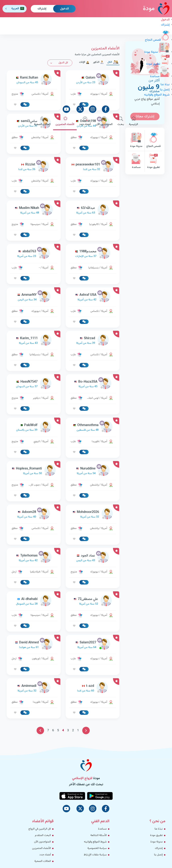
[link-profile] (93, 167)
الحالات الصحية (42, 122)
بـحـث (121, 122)
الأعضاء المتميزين (65, 122)
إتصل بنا (165, 90)
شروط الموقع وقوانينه (157, 95)
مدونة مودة (157, 52)
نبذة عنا (165, 85)
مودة (156, 9)
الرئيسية (133, 122)
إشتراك (42, 9)
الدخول (64, 9)
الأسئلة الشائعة (99, 835)
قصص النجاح (157, 40)
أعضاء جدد (85, 122)
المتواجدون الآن (104, 122)
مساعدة (160, 76)
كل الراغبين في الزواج (40, 829)
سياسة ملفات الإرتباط (95, 855)
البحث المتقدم (43, 835)
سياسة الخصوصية (97, 848)
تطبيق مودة (158, 64)
